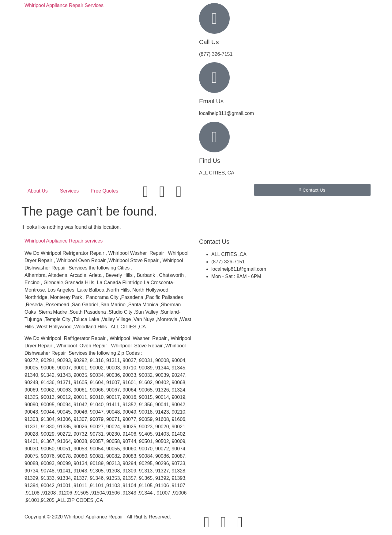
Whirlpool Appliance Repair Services (64, 5)
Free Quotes (105, 191)
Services (69, 191)
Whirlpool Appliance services (64, 241)
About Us (38, 191)
